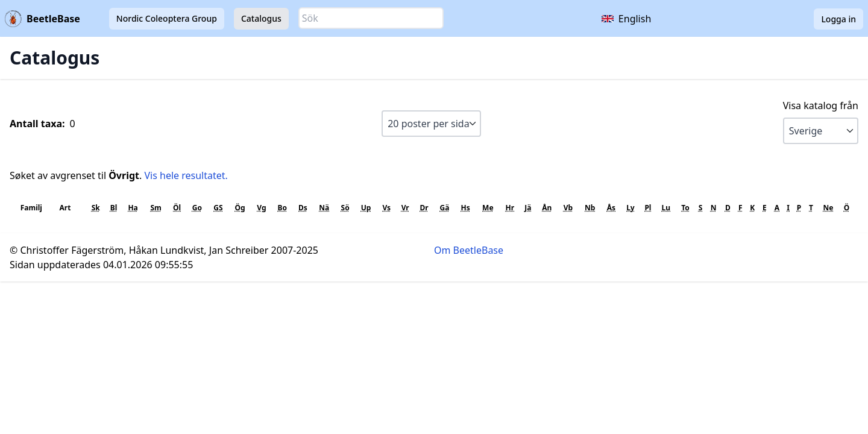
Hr (510, 208)
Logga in (838, 19)
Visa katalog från (821, 105)
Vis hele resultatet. (186, 175)
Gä (444, 208)
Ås (611, 208)
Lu (666, 208)
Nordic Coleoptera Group (167, 18)
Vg (261, 208)
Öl (177, 208)
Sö (345, 208)
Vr (405, 208)
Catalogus (261, 18)
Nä (324, 208)
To (685, 208)
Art (65, 208)
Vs (386, 208)
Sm (156, 208)
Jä (528, 208)
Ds (303, 208)
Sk (96, 208)
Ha (133, 208)
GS (218, 208)
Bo (282, 208)
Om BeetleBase (469, 250)
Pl (648, 208)
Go (197, 208)
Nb (590, 208)
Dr (424, 208)
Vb (568, 208)
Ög (240, 208)
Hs (466, 208)
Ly (631, 208)
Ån (547, 208)
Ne (828, 208)
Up (366, 208)
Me (488, 208)
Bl (114, 208)
